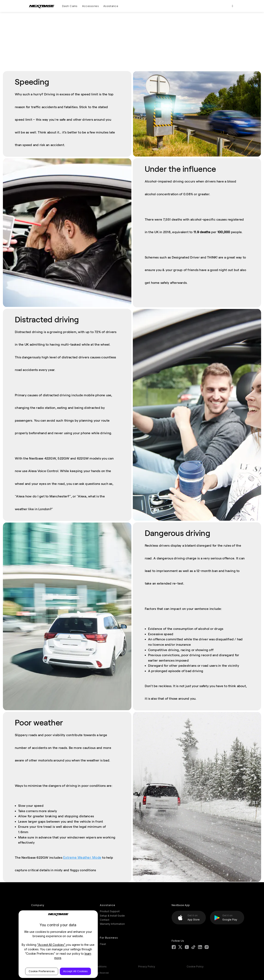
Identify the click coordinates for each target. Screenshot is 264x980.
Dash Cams (70, 6)
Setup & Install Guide (112, 916)
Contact (105, 920)
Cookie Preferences (42, 971)
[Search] (233, 6)
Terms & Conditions (95, 967)
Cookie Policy (195, 967)
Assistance (111, 6)
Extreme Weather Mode (82, 857)
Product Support (110, 911)
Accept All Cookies (75, 971)
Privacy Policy (147, 967)
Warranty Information (112, 924)
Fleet (103, 944)
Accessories (90, 6)
